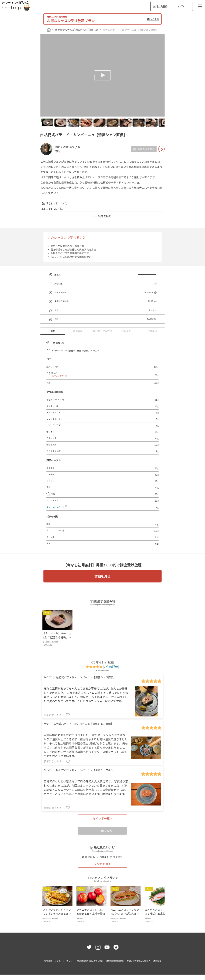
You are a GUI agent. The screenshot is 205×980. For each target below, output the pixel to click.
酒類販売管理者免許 (115, 961)
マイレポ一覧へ (102, 818)
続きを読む (102, 216)
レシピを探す (102, 864)
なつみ (48, 770)
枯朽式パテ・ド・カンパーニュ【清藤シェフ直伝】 (130, 30)
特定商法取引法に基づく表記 (90, 961)
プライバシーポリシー (64, 961)
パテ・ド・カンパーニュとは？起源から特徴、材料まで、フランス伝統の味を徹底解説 (57, 639)
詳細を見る (102, 576)
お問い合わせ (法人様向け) (139, 961)
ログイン (183, 6)
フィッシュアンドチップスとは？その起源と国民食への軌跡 (57, 914)
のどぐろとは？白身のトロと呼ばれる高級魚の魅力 (159, 914)
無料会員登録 (160, 6)
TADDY (48, 677)
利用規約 (48, 961)
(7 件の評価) (111, 667)
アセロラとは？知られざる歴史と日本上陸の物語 (91, 912)
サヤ (46, 724)
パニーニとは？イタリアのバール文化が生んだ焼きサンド (125, 914)
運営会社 (157, 961)
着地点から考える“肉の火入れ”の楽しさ (77, 30)
